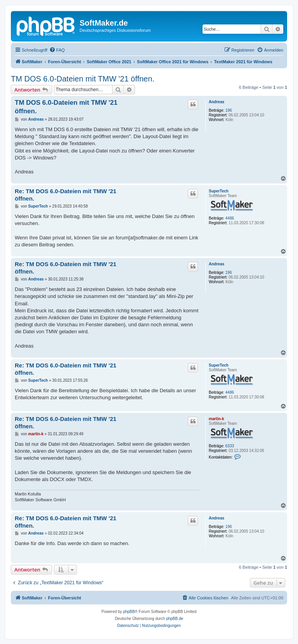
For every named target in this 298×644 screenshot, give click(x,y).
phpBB (129, 612)
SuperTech (219, 191)
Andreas (217, 102)
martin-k (216, 419)
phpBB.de (175, 619)
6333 (230, 446)
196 (229, 110)
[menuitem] (57, 50)
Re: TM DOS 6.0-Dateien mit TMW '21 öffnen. (66, 195)
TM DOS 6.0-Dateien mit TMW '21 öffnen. (83, 79)
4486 (230, 218)
